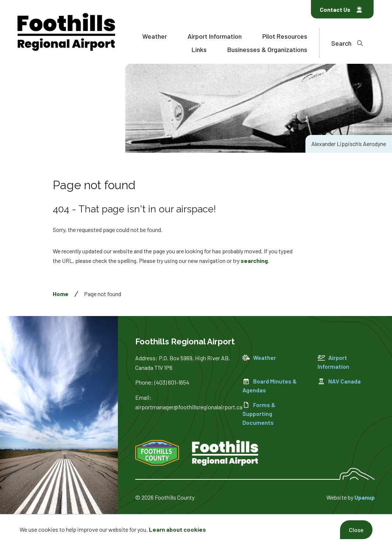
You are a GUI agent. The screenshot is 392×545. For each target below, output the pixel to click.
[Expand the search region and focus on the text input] (347, 43)
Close (356, 530)
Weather (155, 36)
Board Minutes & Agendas (269, 386)
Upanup (365, 497)
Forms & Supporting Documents (259, 414)
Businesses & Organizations (267, 49)
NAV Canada (339, 381)
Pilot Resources (285, 36)
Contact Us (341, 9)
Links (199, 49)
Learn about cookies (177, 529)
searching (254, 261)
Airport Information (215, 36)
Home (61, 294)
